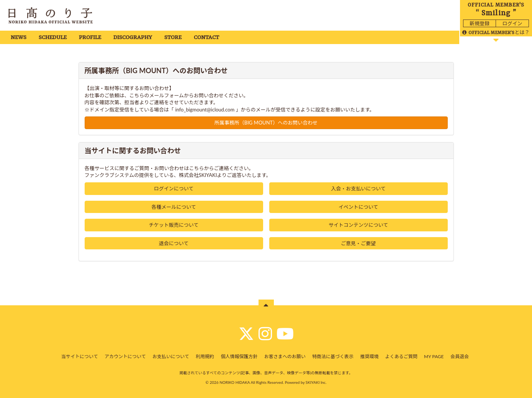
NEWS (19, 38)
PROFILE (90, 38)
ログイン (512, 23)
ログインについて (174, 188)
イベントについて (358, 207)
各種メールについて (174, 207)
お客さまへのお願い (285, 356)
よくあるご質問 (401, 356)
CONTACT (206, 38)
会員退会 (460, 356)
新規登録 (480, 23)
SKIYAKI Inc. (316, 382)
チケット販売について (174, 225)
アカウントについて (125, 356)
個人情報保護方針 (239, 356)
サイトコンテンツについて (358, 225)
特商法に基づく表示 (333, 356)
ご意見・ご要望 (358, 243)
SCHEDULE (53, 38)
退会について (174, 243)
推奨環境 (369, 356)
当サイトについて (80, 356)
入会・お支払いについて (358, 188)
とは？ (496, 32)
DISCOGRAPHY (133, 38)
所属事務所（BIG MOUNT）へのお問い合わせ (266, 123)
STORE (173, 38)
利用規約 (205, 356)
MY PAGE (434, 356)
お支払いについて (171, 356)
